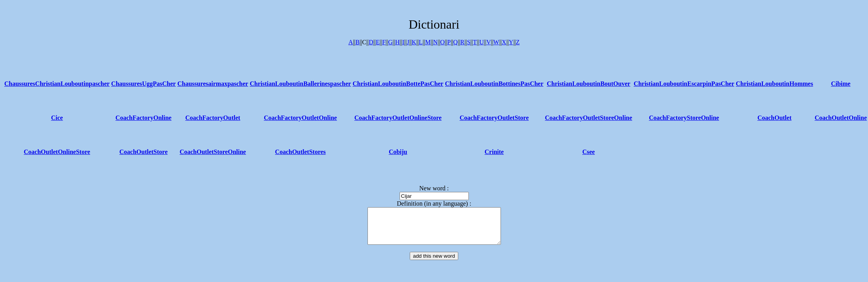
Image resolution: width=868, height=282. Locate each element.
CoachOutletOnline (841, 118)
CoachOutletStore (143, 152)
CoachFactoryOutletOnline (300, 118)
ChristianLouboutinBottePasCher (398, 84)
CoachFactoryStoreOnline (684, 118)
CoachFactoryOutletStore (494, 118)
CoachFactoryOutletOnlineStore (398, 118)
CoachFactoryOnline (143, 118)
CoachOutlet (774, 118)
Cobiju (398, 152)
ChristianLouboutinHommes (774, 84)
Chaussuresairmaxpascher (213, 84)
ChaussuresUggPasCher (143, 84)
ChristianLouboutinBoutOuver (588, 84)
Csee (589, 152)
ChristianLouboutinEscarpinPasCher (684, 84)
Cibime (841, 84)
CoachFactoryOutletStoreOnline (589, 118)
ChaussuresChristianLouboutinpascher (57, 84)
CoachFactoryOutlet (212, 118)
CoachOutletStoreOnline (213, 152)
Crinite (494, 152)
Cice (57, 118)
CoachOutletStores (300, 152)
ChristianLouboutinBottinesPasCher (494, 84)
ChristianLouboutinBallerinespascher (300, 84)
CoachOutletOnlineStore (57, 152)
